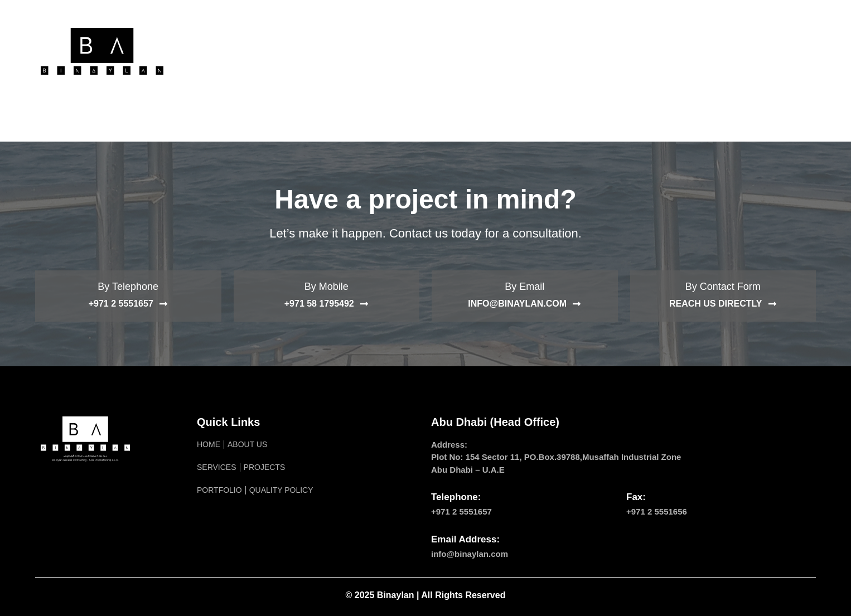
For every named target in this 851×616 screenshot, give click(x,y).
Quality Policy (562, 51)
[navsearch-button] (796, 51)
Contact (636, 51)
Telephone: (456, 497)
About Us (296, 51)
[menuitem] (688, 51)
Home (242, 51)
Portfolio (483, 51)
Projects (416, 51)
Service (356, 51)
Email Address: (465, 539)
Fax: (636, 497)
